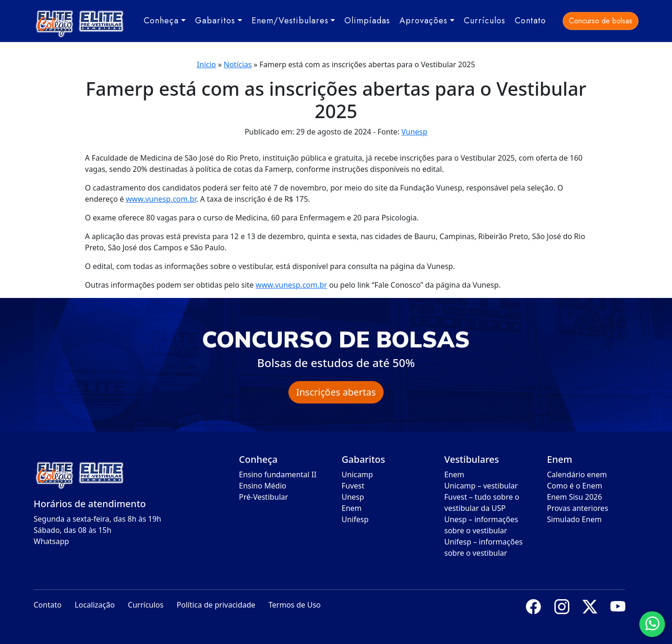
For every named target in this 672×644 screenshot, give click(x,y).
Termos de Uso (294, 605)
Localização (95, 605)
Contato (530, 21)
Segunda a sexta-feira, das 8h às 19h (97, 519)
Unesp (353, 497)
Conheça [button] (161, 21)
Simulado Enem (574, 519)
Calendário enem (577, 474)
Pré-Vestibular (263, 497)
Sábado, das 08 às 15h (73, 530)
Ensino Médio (263, 486)
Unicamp (357, 474)
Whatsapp (51, 541)
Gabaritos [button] (215, 21)
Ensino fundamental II (278, 474)
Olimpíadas (367, 21)
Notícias (238, 64)
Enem (352, 508)
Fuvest (353, 486)
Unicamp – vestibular (481, 486)
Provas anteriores (577, 508)
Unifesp (355, 519)
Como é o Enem (574, 486)
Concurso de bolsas (601, 21)
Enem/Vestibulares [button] (290, 21)
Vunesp (414, 132)
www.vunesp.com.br (161, 199)
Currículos (485, 21)
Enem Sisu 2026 (574, 497)
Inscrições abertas (336, 392)
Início (206, 64)
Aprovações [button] (423, 21)
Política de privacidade (216, 605)
